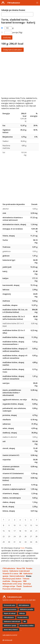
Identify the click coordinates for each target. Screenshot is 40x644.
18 (20, 531)
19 (25, 531)
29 (4, 542)
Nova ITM (21, 568)
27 (31, 536)
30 (9, 542)
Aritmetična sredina (27, 626)
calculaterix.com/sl (10, 635)
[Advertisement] (20, 74)
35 (36, 542)
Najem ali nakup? (10, 613)
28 (36, 536)
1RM (25, 581)
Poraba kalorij (22, 617)
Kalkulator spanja (10, 626)
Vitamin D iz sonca (10, 574)
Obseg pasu (17, 581)
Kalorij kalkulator (17, 576)
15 (4, 531)
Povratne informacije (12, 589)
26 (25, 536)
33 (25, 542)
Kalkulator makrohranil (20, 571)
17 (15, 531)
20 (31, 531)
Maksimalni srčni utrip (12, 584)
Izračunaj (7, 37)
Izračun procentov (10, 609)
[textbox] (17, 14)
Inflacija (22, 613)
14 (36, 525)
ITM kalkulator (14, 3)
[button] (37, 3)
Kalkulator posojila (26, 609)
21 (36, 531)
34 (31, 542)
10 (15, 525)
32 (20, 542)
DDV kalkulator (24, 605)
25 (20, 536)
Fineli (22, 548)
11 (20, 525)
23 (9, 536)
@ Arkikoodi (7, 640)
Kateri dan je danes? (11, 630)
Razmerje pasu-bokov (12, 579)
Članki (19, 586)
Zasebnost (28, 586)
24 (15, 536)
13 (31, 525)
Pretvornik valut (10, 605)
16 (9, 531)
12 (25, 525)
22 (4, 536)
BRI (21, 574)
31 (15, 542)
